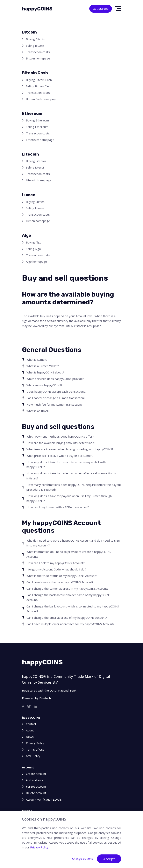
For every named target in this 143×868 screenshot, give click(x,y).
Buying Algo (34, 242)
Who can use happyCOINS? (44, 385)
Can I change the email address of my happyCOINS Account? (67, 618)
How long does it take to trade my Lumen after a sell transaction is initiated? (71, 476)
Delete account (36, 793)
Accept (109, 859)
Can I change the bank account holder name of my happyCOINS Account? (68, 597)
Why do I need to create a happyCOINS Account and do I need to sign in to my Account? (73, 543)
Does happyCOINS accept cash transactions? (57, 391)
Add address (34, 780)
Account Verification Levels (44, 799)
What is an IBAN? (38, 411)
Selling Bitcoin (35, 46)
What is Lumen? (37, 360)
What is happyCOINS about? (45, 372)
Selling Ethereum (37, 127)
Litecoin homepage (39, 180)
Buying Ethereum (37, 120)
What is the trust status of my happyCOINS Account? (62, 576)
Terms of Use (35, 749)
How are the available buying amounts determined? (61, 443)
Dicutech (45, 698)
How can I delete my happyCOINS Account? (56, 563)
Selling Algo (33, 249)
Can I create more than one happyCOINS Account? (60, 582)
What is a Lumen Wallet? (43, 366)
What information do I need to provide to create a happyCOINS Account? (69, 554)
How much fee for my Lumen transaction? (54, 404)
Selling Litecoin (36, 167)
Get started (101, 9)
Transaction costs (38, 52)
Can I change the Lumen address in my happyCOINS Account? (67, 588)
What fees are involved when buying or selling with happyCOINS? (70, 449)
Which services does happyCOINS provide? (55, 379)
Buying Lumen (35, 202)
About (30, 730)
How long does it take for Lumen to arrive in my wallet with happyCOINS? (66, 464)
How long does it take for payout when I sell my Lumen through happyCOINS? (69, 498)
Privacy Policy (35, 743)
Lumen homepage (38, 221)
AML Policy (33, 756)
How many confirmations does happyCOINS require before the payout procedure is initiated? (74, 487)
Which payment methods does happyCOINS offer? (60, 436)
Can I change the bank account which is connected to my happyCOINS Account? (73, 609)
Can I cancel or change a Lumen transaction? (56, 398)
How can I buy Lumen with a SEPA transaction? (58, 507)
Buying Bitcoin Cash (39, 80)
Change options (83, 859)
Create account (36, 774)
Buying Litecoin (36, 161)
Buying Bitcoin (35, 39)
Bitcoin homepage (38, 58)
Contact (31, 724)
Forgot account (36, 786)
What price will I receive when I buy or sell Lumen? (60, 456)
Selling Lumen (35, 208)
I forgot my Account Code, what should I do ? (57, 569)
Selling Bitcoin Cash (39, 86)
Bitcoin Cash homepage (42, 99)
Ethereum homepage (40, 140)
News (30, 737)
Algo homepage (36, 262)
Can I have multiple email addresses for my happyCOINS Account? (70, 624)
